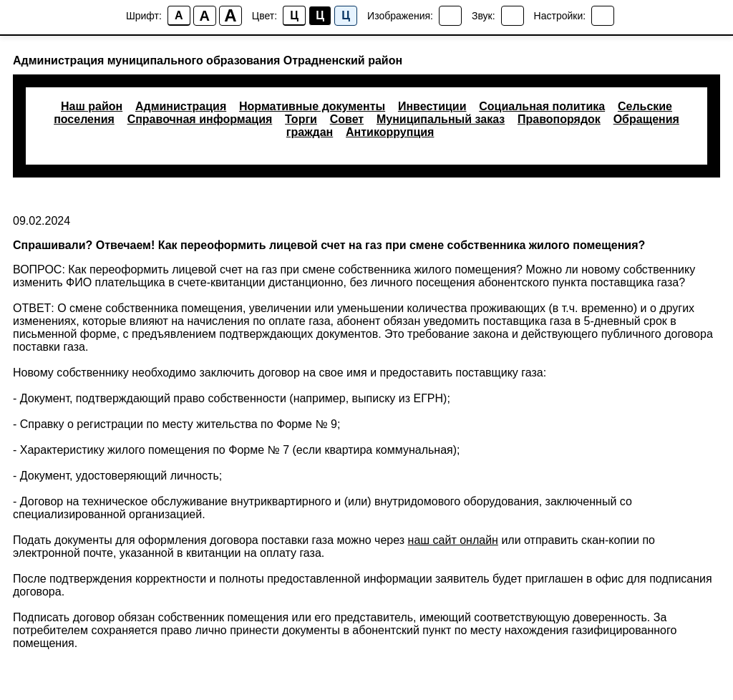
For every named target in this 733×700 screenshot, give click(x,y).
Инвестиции (432, 106)
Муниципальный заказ (441, 119)
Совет (347, 119)
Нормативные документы (312, 106)
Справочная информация (200, 119)
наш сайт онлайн (453, 540)
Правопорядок (559, 119)
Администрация (181, 106)
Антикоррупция (390, 132)
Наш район (92, 106)
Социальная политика (542, 106)
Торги (301, 119)
